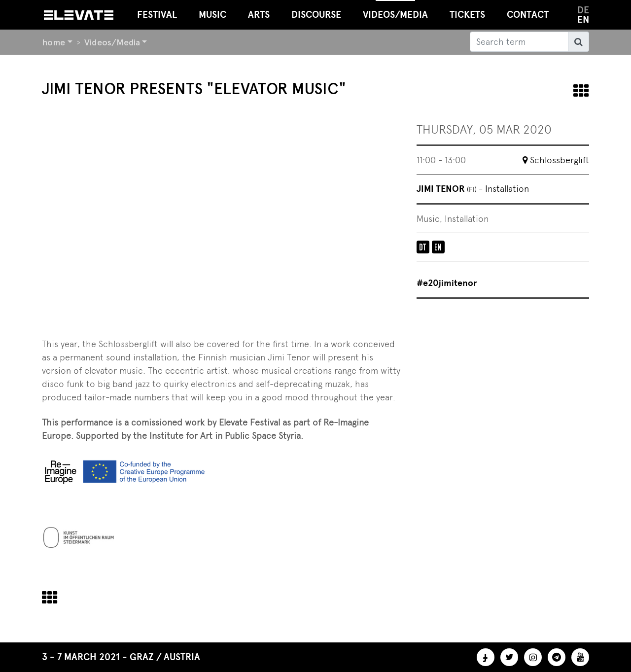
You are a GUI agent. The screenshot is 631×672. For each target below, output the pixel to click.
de (583, 10)
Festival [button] (157, 15)
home (53, 42)
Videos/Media (112, 42)
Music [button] (212, 15)
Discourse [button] (316, 15)
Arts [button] (259, 15)
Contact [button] (528, 15)
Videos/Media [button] (395, 10)
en (583, 19)
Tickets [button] (467, 15)
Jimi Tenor (473, 189)
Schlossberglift (560, 160)
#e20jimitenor (447, 283)
